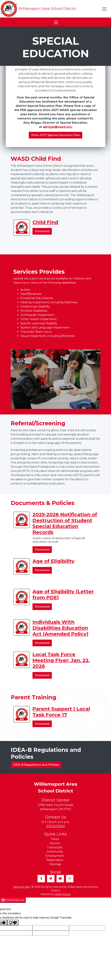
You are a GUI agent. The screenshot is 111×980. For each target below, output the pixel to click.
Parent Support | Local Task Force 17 (61, 712)
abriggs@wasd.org (57, 127)
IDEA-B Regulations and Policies (36, 765)
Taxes (55, 839)
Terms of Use (21, 887)
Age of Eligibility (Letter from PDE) (63, 594)
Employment (55, 856)
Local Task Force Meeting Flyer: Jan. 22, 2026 (61, 660)
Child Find (45, 222)
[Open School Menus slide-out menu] (13, 900)
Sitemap (55, 864)
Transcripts (55, 847)
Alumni (55, 843)
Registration (55, 860)
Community (55, 852)
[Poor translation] (13, 922)
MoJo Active (63, 894)
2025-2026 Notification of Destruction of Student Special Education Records (65, 523)
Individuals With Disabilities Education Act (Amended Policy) (60, 628)
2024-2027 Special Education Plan (55, 135)
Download (43, 232)
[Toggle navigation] (105, 9)
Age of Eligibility (53, 561)
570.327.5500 (56, 826)
